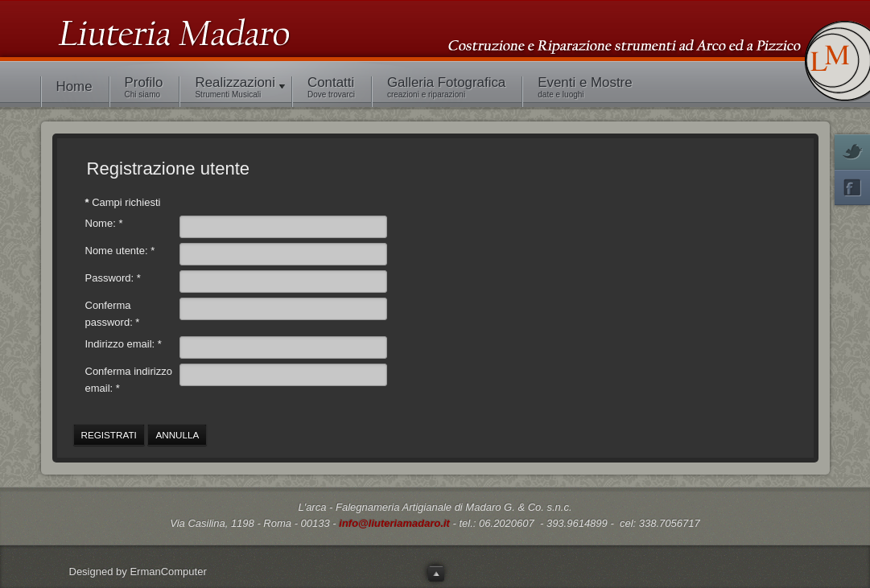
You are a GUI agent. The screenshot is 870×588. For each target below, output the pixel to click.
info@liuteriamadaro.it (394, 523)
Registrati (109, 435)
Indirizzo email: (124, 344)
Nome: (104, 223)
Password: (113, 278)
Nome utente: (120, 251)
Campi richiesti (123, 202)
